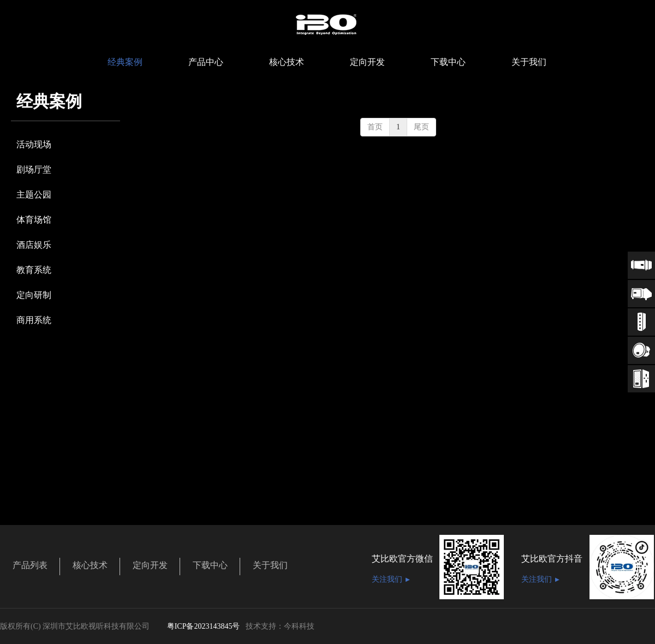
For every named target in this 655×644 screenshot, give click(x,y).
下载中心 (210, 565)
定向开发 (150, 565)
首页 (375, 127)
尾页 (421, 127)
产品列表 (30, 565)
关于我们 (270, 565)
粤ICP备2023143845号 (204, 626)
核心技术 (90, 565)
